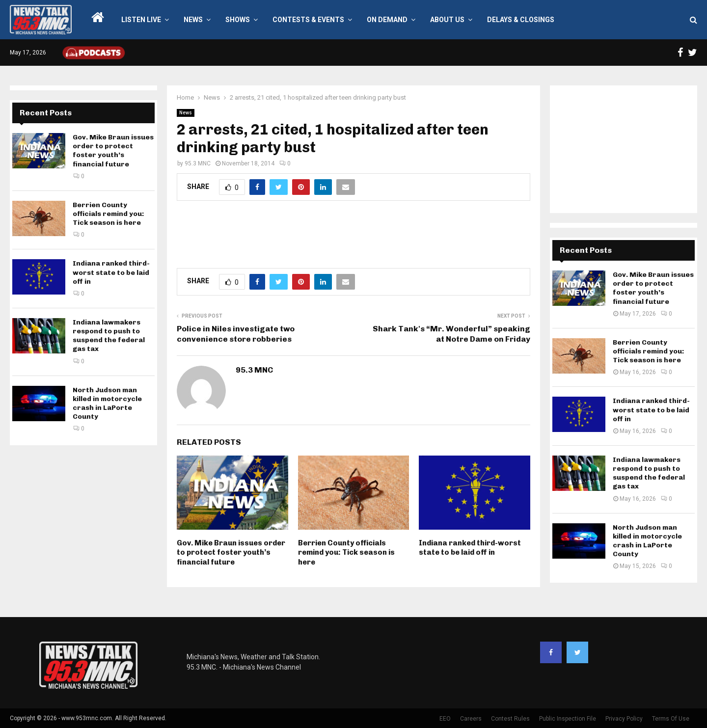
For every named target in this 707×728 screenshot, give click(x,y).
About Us (447, 20)
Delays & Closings (521, 20)
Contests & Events (308, 20)
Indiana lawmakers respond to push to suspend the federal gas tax (109, 336)
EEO (445, 719)
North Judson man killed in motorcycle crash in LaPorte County (107, 404)
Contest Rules (510, 719)
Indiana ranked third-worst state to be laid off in (470, 548)
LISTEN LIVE (141, 20)
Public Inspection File (568, 719)
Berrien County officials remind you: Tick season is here (346, 553)
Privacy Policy (624, 719)
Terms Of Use (671, 719)
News (193, 20)
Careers (471, 719)
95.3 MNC (198, 163)
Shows (238, 20)
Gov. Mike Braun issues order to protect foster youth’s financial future (231, 553)
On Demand (387, 20)
